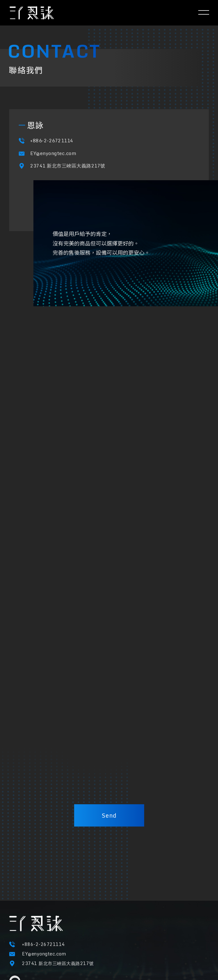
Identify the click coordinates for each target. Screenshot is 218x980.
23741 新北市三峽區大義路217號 (68, 173)
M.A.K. (174, 963)
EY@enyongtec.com (53, 161)
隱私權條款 (21, 952)
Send (109, 815)
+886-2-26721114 (52, 148)
